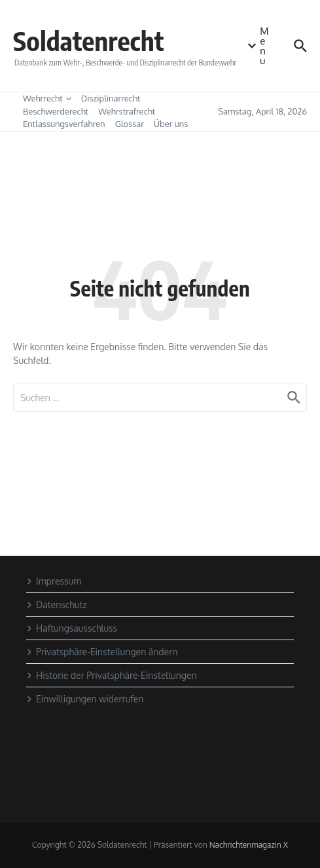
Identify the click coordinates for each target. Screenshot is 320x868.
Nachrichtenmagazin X (249, 845)
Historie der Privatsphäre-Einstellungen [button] (112, 675)
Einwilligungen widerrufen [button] (85, 699)
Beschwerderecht (56, 111)
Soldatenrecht (88, 41)
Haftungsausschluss (72, 628)
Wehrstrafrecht (127, 111)
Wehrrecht (47, 98)
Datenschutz (57, 605)
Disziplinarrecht (111, 98)
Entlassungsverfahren (64, 124)
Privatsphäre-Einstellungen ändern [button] (102, 652)
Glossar (130, 124)
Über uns (171, 124)
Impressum (54, 581)
